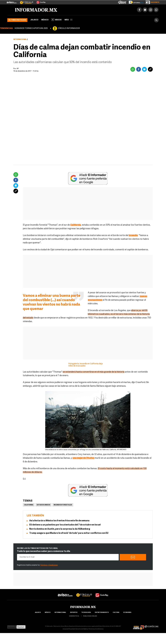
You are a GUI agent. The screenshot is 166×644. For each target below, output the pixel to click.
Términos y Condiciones (49, 565)
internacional (60, 613)
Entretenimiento (102, 613)
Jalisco (34, 20)
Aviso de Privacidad (69, 629)
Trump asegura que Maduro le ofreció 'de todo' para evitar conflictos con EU (69, 533)
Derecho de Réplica (82, 629)
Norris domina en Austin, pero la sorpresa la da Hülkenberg (60, 529)
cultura (116, 613)
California (29, 505)
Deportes (74, 613)
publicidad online (90, 616)
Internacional (20, 39)
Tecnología (86, 613)
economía (127, 613)
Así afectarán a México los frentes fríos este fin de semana (59, 521)
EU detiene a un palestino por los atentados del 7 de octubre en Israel (65, 525)
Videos (57, 20)
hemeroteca (74, 616)
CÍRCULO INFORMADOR (69, 28)
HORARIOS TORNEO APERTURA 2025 (31, 28)
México (45, 20)
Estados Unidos (43, 505)
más (68, 20)
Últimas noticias (17, 20)
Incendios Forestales (63, 505)
